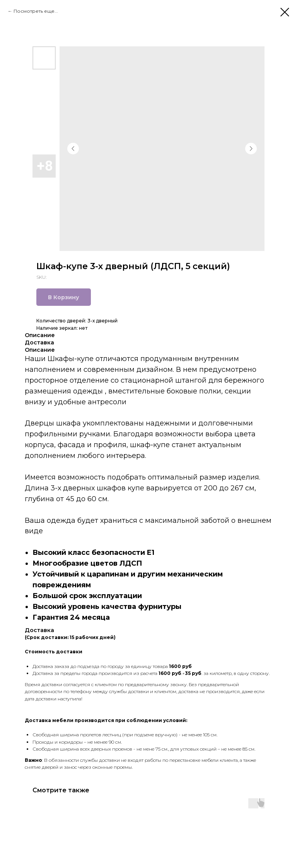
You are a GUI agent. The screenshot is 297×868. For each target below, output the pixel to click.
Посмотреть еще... (36, 11)
